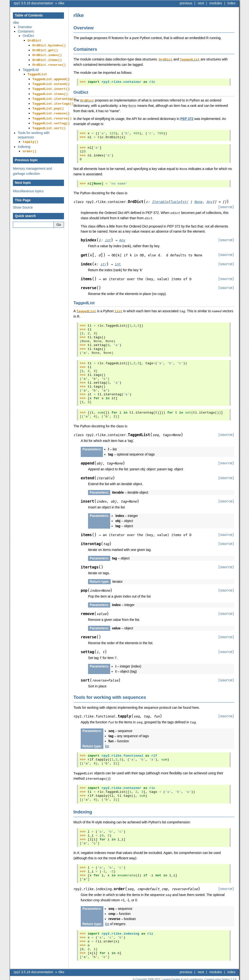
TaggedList (31, 67)
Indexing (24, 137)
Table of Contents (29, 15)
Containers (26, 31)
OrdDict (28, 36)
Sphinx (226, 976)
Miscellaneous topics (28, 181)
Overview (25, 27)
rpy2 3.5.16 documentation (33, 3)
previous (186, 3)
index (231, 3)
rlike (61, 3)
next (201, 3)
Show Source (23, 198)
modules (216, 3)
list (107, 744)
